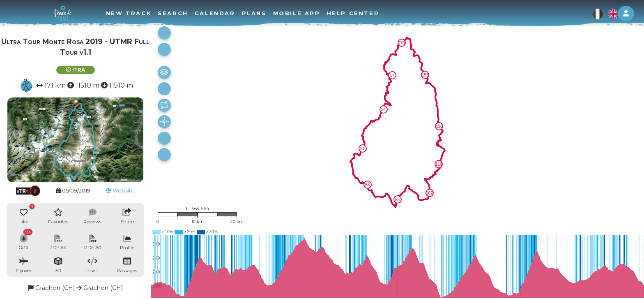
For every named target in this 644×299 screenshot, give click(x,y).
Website (120, 191)
